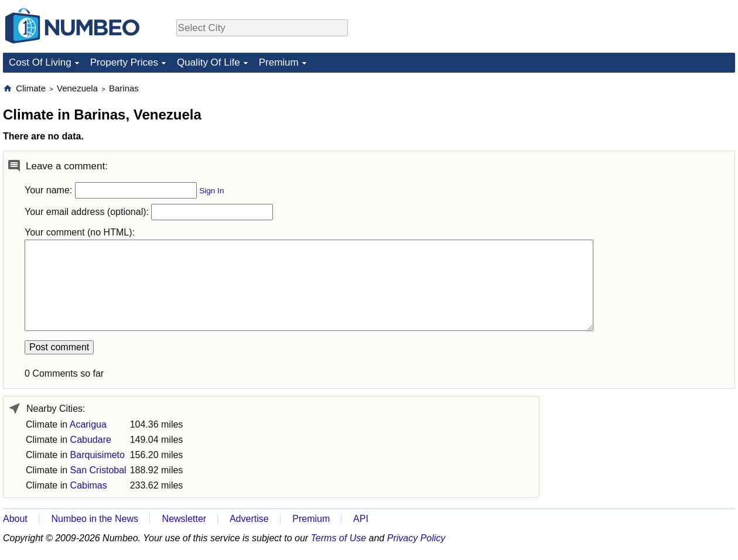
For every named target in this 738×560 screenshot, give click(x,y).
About (15, 519)
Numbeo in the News (95, 519)
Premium (279, 62)
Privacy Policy (416, 538)
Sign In (211, 191)
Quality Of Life (209, 62)
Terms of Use (339, 538)
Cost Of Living (40, 62)
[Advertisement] (647, 156)
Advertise (249, 519)
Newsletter (184, 519)
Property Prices (124, 62)
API (361, 519)
